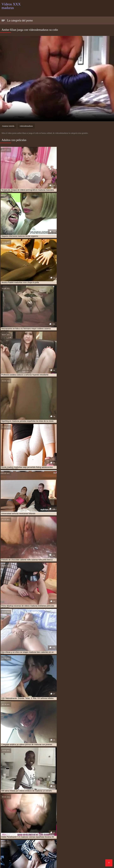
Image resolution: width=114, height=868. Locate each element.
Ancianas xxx (31, 828)
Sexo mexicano (37, 846)
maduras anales (38, 802)
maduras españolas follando (45, 804)
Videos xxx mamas (96, 841)
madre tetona (76, 800)
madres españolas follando (15, 802)
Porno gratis (84, 853)
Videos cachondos (66, 838)
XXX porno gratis (65, 851)
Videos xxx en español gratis (72, 833)
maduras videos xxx (90, 809)
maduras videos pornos (66, 809)
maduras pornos (27, 809)
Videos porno (71, 846)
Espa (24, 858)
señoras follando (67, 816)
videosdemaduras (26, 126)
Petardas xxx (30, 853)
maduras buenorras (79, 802)
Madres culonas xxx (31, 826)
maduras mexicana (82, 805)
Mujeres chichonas (34, 848)
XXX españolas (53, 826)
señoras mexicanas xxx (90, 816)
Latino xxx (84, 848)
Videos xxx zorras (75, 823)
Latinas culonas (57, 843)
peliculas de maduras (75, 812)
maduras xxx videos (19, 811)
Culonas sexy (90, 843)
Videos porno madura (26, 851)
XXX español (48, 828)
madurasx (66, 811)
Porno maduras (101, 853)
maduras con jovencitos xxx (15, 804)
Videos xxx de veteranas (91, 838)
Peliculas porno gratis (80, 831)
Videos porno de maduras (91, 851)
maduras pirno (84, 807)
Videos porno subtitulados (50, 856)
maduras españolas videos (74, 804)
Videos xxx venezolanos (37, 861)
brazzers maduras (11, 800)
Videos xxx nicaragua (100, 858)
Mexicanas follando (44, 833)
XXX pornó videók (96, 823)
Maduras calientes (12, 848)
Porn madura (47, 851)
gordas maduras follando (54, 800)
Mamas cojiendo (11, 858)
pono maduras (19, 814)
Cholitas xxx (43, 831)
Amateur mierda (8, 126)
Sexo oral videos (22, 833)
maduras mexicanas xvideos (33, 807)
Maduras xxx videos (24, 836)
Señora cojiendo (62, 861)
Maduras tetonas (95, 856)
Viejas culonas (71, 826)
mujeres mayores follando (49, 812)
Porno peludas (27, 831)
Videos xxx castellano (92, 846)
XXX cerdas (40, 843)
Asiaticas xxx (79, 858)
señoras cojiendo (48, 816)
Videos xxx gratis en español (18, 823)
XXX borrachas (10, 826)
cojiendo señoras (31, 800)
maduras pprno (45, 809)
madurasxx (79, 811)
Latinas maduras (11, 841)
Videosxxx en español (65, 836)
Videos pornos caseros (57, 858)
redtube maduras (10, 816)
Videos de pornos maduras (17, 843)
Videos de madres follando (61, 848)
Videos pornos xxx (12, 861)
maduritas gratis (10, 812)
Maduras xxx (59, 831)
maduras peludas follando (62, 807)
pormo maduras (36, 814)
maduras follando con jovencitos (31, 805)
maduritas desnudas (96, 811)
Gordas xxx (46, 853)
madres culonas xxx (95, 800)
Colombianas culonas (72, 841)
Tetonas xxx (35, 858)
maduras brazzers (58, 802)
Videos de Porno (75, 856)
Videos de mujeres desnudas (18, 856)
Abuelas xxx (21, 846)
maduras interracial (60, 805)
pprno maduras (94, 814)
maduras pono (101, 807)
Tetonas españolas (65, 853)
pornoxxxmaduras (75, 814)
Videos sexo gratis (48, 841)
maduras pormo (9, 809)
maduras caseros (100, 802)
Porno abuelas (84, 828)
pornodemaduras (55, 814)
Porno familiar (9, 831)
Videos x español (11, 853)
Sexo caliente (55, 846)
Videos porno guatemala (49, 823)
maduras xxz (53, 811)
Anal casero (74, 843)
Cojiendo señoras (18, 838)
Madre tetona (29, 841)
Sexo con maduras (83, 861)
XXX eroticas (44, 836)
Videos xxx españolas (41, 838)
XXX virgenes (101, 828)
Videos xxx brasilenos (93, 826)
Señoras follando (88, 836)
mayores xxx (27, 812)
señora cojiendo (29, 816)
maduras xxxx (38, 811)
